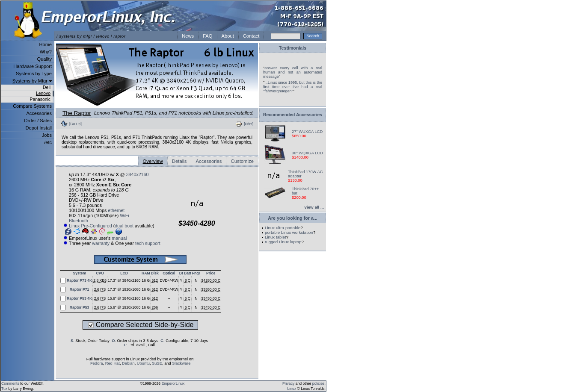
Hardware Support (33, 66)
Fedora (97, 363)
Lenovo (43, 93)
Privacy (288, 383)
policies (319, 383)
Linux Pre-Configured (90, 226)
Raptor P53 (80, 307)
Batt (188, 273)
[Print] (249, 124)
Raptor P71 (80, 289)
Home (46, 44)
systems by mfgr (76, 36)
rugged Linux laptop (283, 242)
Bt (181, 273)
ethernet (116, 210)
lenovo (103, 36)
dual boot (124, 226)
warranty (101, 243)
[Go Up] (76, 124)
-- (169, 298)
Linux (292, 389)
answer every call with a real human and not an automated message (293, 72)
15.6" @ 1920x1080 (124, 307)
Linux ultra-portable (283, 228)
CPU (100, 273)
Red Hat (113, 363)
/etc (48, 142)
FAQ (207, 36)
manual (119, 238)
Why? (46, 52)
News (188, 36)
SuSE (157, 363)
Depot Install (39, 128)
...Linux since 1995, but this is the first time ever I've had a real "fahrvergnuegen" (293, 87)
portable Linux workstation (289, 232)
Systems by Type (34, 74)
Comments (10, 383)
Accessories (39, 113)
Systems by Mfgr (30, 81)
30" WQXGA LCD (307, 153)
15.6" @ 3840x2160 (124, 298)
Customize (242, 161)
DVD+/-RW (169, 280)
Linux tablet (276, 237)
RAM (146, 273)
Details (179, 161)
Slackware (181, 363)
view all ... (314, 207)
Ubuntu (143, 363)
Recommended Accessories (293, 115)
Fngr (196, 273)
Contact (251, 36)
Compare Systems (32, 106)
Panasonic (40, 99)
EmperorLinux (173, 383)
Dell (47, 87)
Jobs (47, 135)
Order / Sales (38, 121)
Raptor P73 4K (79, 280)
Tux (4, 389)
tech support (148, 243)
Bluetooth (79, 221)
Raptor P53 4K (79, 298)
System (79, 273)
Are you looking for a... (292, 218)
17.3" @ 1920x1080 (124, 289)
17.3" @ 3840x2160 (124, 280)
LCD (124, 273)
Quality (44, 59)
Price (211, 273)
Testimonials (293, 48)
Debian (128, 363)
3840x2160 (138, 174)
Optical (169, 273)
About (228, 36)
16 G (146, 280)
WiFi (124, 215)
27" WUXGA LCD (307, 132)
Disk (155, 273)
